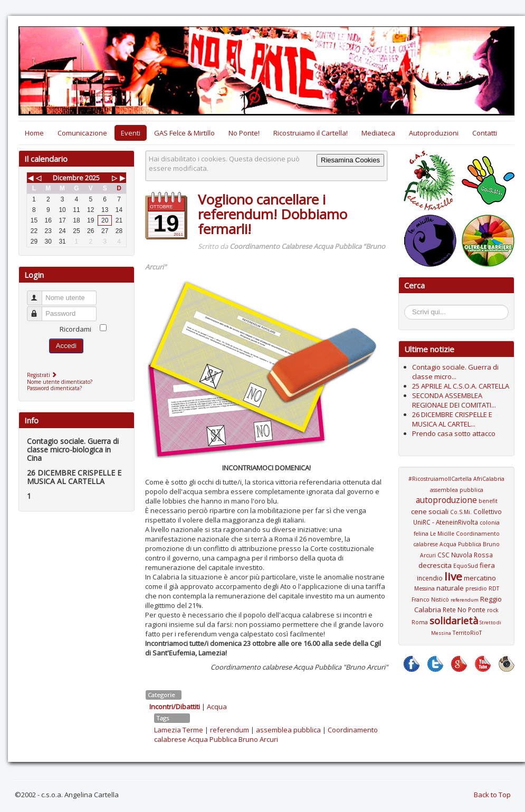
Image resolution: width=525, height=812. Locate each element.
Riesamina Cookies (350, 160)
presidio (476, 588)
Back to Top (492, 795)
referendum (230, 730)
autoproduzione (446, 500)
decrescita (435, 565)
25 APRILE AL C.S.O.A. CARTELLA (461, 386)
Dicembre (68, 178)
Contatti (485, 133)
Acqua (217, 707)
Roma (420, 622)
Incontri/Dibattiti (175, 707)
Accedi (66, 346)
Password (39, 309)
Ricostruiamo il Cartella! (311, 133)
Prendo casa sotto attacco (454, 433)
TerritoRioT (467, 633)
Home (34, 133)
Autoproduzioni (434, 133)
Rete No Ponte (464, 610)
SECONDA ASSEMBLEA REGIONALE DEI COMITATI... (454, 400)
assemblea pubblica (288, 730)
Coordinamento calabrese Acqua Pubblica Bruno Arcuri (266, 734)
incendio (430, 578)
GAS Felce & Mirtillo (184, 133)
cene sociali (430, 511)
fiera (487, 565)
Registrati (43, 375)
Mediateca (378, 133)
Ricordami (75, 329)
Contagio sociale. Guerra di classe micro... (455, 372)
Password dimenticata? (54, 388)
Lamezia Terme (179, 730)
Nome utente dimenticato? (60, 382)
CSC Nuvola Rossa (465, 555)
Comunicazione (82, 133)
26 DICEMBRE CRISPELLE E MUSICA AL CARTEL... (452, 419)
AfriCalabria (489, 479)
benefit (488, 501)
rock (493, 610)
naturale (450, 588)
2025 (92, 178)
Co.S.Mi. (461, 512)
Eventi (131, 133)
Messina (424, 588)
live (453, 576)
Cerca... (410, 307)
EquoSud (466, 566)
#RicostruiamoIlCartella (440, 479)
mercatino (480, 578)
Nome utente (39, 293)
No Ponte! (244, 133)
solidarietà (454, 621)
